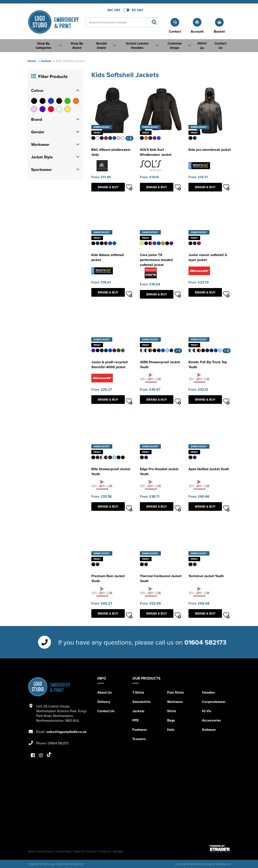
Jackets (46, 61)
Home (32, 61)
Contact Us (106, 711)
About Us (105, 692)
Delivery (104, 702)
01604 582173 (205, 642)
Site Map (118, 851)
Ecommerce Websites (188, 864)
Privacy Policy (44, 851)
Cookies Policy (63, 851)
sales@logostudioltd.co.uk (66, 732)
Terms (31, 851)
